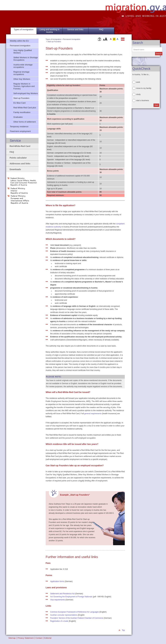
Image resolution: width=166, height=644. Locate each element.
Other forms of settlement (25, 122)
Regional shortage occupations (21, 73)
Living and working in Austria (50, 31)
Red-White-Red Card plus (25, 108)
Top (123, 630)
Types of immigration (53, 39)
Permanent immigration (72, 39)
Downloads (15, 169)
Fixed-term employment (20, 131)
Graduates (18, 117)
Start (156, 105)
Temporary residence (19, 127)
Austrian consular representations (64, 615)
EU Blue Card (19, 103)
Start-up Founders (54, 42)
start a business (143, 100)
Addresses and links (20, 164)
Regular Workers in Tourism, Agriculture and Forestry (24, 86)
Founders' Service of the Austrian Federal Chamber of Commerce (77, 618)
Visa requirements (58, 600)
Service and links (75, 29)
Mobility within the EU (19, 41)
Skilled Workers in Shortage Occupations (26, 59)
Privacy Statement (26, 638)
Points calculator (18, 158)
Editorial (48, 638)
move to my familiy (144, 88)
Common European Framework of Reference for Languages (75, 612)
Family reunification (22, 112)
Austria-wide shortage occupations (23, 66)
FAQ (101, 29)
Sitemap (12, 638)
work (138, 82)
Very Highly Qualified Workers (23, 52)
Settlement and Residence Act (62, 594)
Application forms (57, 581)
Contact (39, 638)
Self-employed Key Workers (26, 93)
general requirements (93, 414)
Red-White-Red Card (20, 146)
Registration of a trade (59, 621)
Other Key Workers (22, 79)
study (138, 94)
